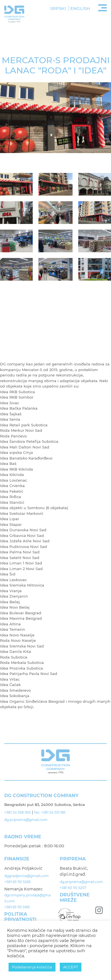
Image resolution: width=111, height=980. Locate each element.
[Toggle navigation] (102, 7)
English (80, 8)
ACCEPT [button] (71, 967)
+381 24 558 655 (18, 812)
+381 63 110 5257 (73, 888)
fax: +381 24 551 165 (50, 812)
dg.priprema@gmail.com (26, 820)
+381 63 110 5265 (18, 882)
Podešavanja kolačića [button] (32, 967)
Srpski (58, 8)
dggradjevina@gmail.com (26, 876)
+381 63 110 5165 (17, 907)
